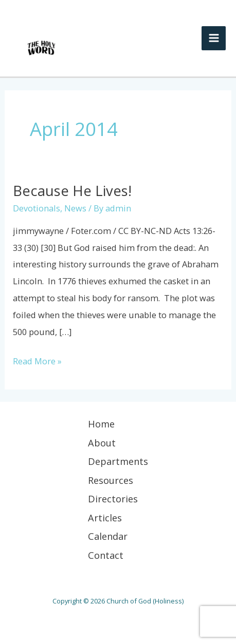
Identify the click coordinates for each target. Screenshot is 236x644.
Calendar (108, 536)
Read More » (37, 360)
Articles (105, 518)
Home (101, 424)
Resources (111, 480)
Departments (118, 461)
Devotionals (37, 208)
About (102, 443)
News (75, 208)
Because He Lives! (72, 191)
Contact (106, 555)
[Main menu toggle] (214, 38)
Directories (113, 499)
